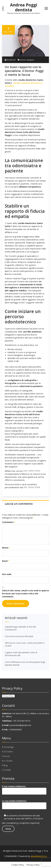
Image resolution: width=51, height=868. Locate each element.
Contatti (7, 770)
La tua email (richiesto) (24, 804)
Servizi (7, 756)
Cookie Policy (18, 865)
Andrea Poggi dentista (24, 7)
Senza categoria (27, 60)
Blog (6, 765)
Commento (9, 522)
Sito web (7, 574)
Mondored (10, 60)
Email (6, 561)
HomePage (9, 747)
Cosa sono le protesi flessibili (19, 636)
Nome (6, 548)
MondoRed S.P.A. (39, 856)
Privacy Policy (33, 865)
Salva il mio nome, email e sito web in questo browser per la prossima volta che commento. (26, 593)
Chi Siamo (8, 752)
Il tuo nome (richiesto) (24, 790)
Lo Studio (8, 761)
